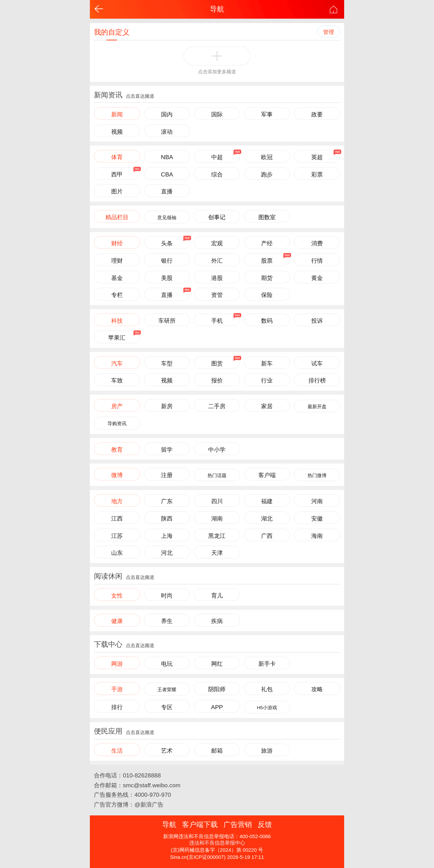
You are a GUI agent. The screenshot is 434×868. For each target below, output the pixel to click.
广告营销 (238, 824)
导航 (217, 9)
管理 (329, 32)
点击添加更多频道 (217, 72)
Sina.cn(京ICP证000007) (198, 857)
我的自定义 (112, 32)
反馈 (265, 824)
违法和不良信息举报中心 (217, 843)
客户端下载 (200, 824)
